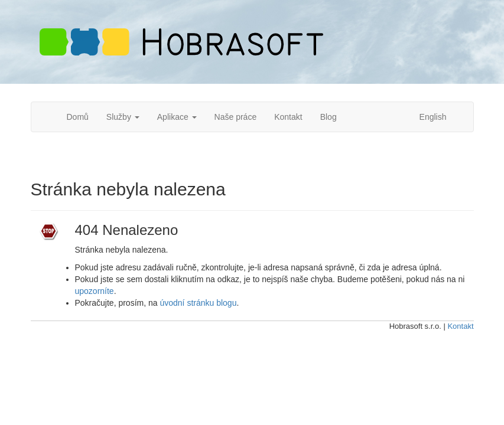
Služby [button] (123, 117)
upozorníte (95, 291)
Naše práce (236, 117)
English (433, 117)
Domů (78, 117)
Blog (329, 117)
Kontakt (288, 117)
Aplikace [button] (177, 117)
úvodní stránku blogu (198, 303)
